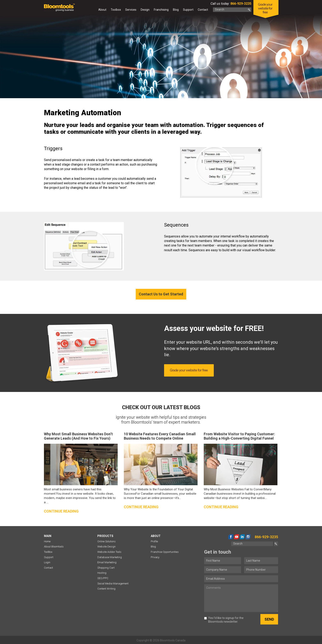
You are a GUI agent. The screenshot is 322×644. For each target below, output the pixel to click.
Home (92, 10)
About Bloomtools (54, 547)
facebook (231, 537)
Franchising (161, 10)
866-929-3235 (240, 4)
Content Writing (106, 589)
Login (47, 562)
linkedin (242, 537)
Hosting (102, 573)
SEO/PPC (103, 578)
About (102, 10)
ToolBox (48, 552)
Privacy (155, 557)
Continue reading (61, 511)
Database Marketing (110, 557)
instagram (248, 537)
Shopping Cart (106, 568)
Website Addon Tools (109, 552)
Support (188, 10)
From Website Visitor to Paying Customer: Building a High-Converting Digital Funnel (239, 436)
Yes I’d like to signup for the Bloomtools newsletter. (224, 620)
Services (131, 10)
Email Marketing (107, 562)
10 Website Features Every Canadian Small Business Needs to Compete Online (160, 436)
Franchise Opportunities (165, 552)
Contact (203, 10)
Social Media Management (113, 584)
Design (145, 10)
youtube (237, 537)
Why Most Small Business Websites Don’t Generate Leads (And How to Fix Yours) (78, 436)
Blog (176, 10)
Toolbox (116, 10)
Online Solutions (106, 541)
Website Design (106, 547)
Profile (154, 541)
